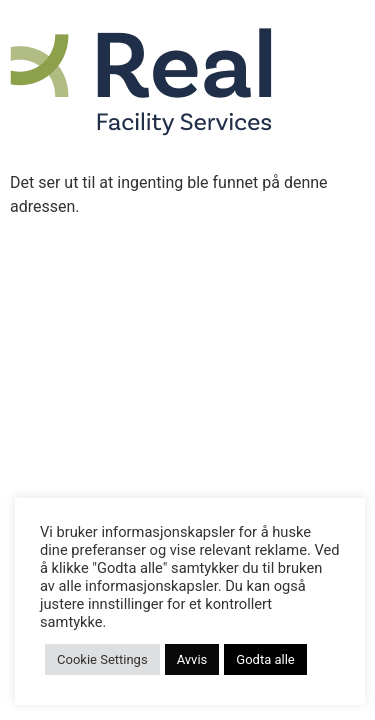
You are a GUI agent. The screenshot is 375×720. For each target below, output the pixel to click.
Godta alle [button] (265, 659)
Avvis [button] (192, 659)
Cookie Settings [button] (102, 659)
